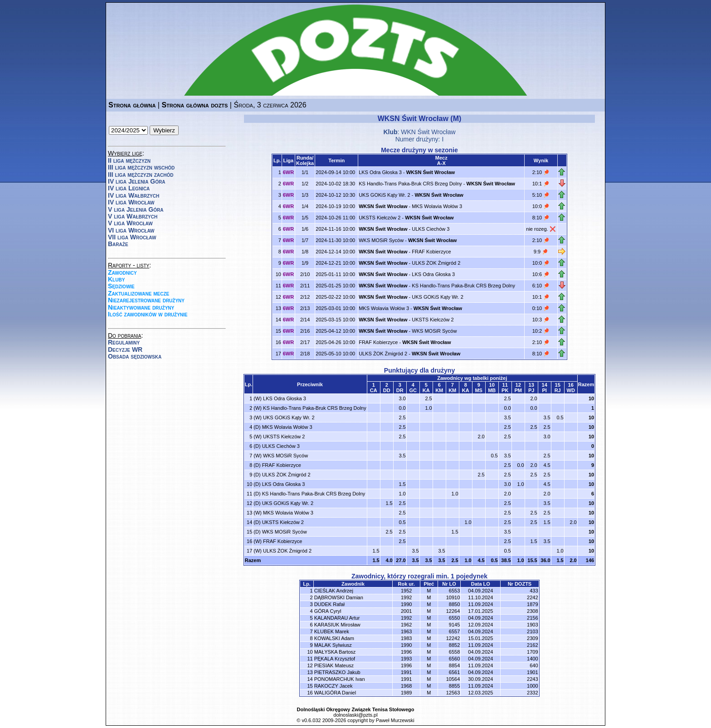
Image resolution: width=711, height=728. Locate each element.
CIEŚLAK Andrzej (334, 591)
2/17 (305, 342)
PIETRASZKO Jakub (337, 672)
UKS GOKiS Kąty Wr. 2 (385, 195)
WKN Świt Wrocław (428, 132)
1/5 (305, 218)
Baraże (118, 244)
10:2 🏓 (541, 331)
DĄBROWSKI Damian (339, 597)
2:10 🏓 (541, 172)
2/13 (305, 308)
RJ (558, 390)
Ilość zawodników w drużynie (148, 314)
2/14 (305, 320)
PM (518, 390)
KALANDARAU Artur (337, 618)
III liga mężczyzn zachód (141, 175)
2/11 (305, 286)
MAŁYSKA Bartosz (335, 652)
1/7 (305, 240)
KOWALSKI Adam (334, 638)
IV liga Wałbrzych (134, 195)
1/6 (305, 229)
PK (505, 390)
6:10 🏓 (541, 286)
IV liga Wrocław (131, 202)
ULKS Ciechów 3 (431, 229)
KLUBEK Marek (332, 631)
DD (387, 390)
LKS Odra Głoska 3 (380, 172)
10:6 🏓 (541, 274)
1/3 (305, 195)
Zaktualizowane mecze (139, 293)
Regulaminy (124, 342)
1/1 (305, 172)
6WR (288, 172)
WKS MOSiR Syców (381, 240)
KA (426, 390)
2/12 (305, 297)
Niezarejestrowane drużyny (146, 300)
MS (479, 390)
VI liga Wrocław (131, 230)
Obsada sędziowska (135, 356)
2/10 (305, 274)
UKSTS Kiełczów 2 (380, 218)
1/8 (305, 252)
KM (439, 390)
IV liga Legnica (129, 188)
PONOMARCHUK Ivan (340, 679)
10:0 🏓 (541, 206)
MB (492, 390)
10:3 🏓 (541, 320)
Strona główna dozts (195, 105)
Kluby (116, 279)
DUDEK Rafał (329, 604)
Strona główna (132, 105)
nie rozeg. (538, 229)
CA (374, 390)
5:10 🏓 (541, 195)
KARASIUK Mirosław (337, 625)
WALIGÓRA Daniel (335, 693)
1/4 (305, 206)
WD (571, 390)
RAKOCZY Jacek (334, 686)
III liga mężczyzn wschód (141, 167)
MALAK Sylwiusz (333, 645)
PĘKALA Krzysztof (335, 659)
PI (545, 390)
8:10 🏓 (541, 218)
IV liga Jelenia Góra (136, 181)
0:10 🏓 (541, 308)
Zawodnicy (122, 272)
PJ (531, 390)
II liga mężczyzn (129, 160)
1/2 (305, 184)
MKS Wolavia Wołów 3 (437, 206)
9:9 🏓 (541, 252)
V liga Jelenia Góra (136, 209)
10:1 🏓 (541, 184)
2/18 (305, 354)
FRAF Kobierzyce (431, 252)
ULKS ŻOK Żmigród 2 (436, 263)
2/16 (305, 331)
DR (400, 390)
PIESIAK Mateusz (334, 665)
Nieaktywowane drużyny (141, 307)
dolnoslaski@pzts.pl (355, 715)
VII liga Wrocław (132, 237)
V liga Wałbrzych (133, 216)
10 (591, 398)
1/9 (305, 263)
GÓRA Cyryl (328, 611)
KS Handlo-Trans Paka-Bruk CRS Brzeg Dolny (410, 184)
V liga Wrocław (130, 223)
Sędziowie (121, 286)
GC (413, 390)
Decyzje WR (125, 349)
